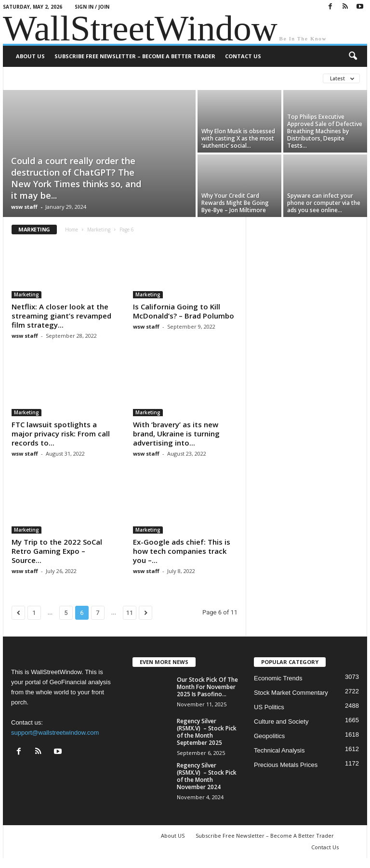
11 (130, 613)
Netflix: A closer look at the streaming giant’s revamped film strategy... (61, 316)
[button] (353, 56)
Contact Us (243, 56)
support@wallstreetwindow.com (55, 733)
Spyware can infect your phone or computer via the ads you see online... (324, 203)
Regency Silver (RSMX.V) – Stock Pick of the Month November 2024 (207, 776)
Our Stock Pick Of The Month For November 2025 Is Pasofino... (207, 687)
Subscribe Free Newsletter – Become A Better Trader (135, 56)
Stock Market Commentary (291, 693)
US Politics (269, 707)
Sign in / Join (92, 7)
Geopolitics (269, 736)
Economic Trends (278, 678)
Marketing (99, 230)
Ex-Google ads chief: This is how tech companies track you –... (182, 551)
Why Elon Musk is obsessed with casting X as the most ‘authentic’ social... (238, 138)
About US (30, 56)
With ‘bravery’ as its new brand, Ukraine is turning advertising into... (176, 434)
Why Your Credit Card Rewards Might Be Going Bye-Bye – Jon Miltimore (235, 203)
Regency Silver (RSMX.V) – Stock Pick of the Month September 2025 (207, 732)
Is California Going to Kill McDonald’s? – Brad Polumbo (184, 311)
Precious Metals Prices (286, 765)
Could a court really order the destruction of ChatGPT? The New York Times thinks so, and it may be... (76, 178)
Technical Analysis (279, 750)
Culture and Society (281, 721)
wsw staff (24, 207)
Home (72, 230)
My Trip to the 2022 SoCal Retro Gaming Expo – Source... (57, 551)
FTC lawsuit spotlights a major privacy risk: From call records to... (61, 434)
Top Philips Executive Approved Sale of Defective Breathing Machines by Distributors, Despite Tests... (325, 131)
